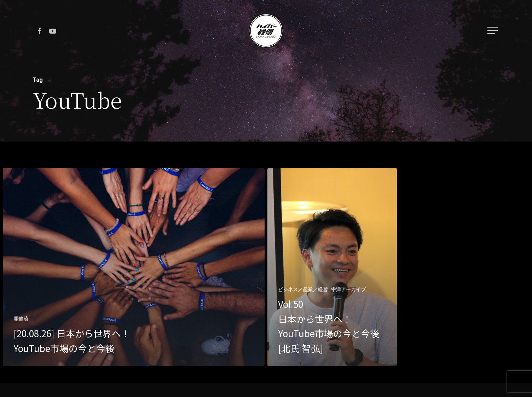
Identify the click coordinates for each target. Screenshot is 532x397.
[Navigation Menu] (493, 30)
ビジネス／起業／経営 (303, 289)
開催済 (21, 319)
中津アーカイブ (348, 289)
